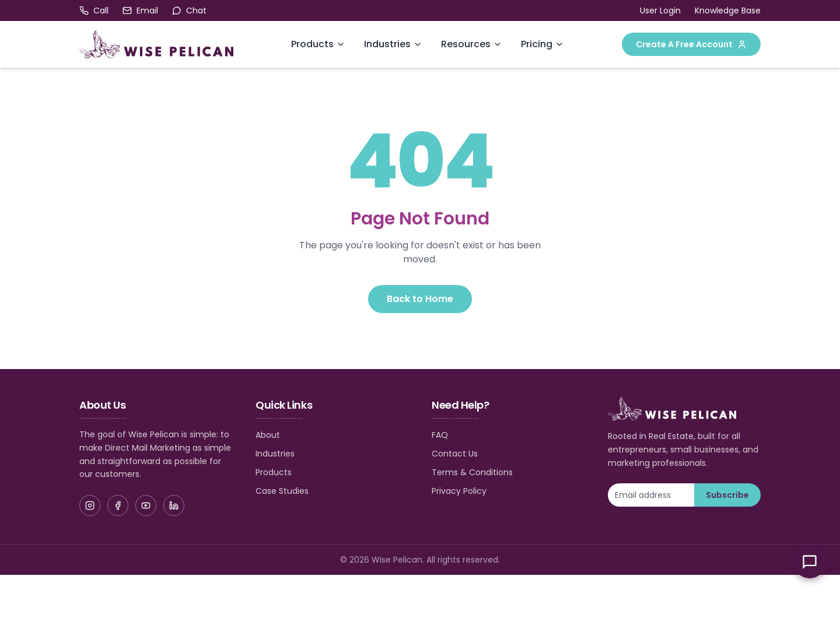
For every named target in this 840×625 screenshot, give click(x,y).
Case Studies (282, 491)
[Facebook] (118, 505)
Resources (466, 44)
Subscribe (727, 495)
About (268, 435)
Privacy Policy (459, 491)
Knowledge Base (728, 10)
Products (312, 44)
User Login (660, 10)
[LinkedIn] (174, 505)
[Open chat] (189, 10)
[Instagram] (90, 505)
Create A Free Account (691, 44)
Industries (387, 44)
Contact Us (455, 454)
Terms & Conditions (472, 472)
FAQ (440, 435)
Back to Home (420, 299)
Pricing (537, 44)
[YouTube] (146, 505)
